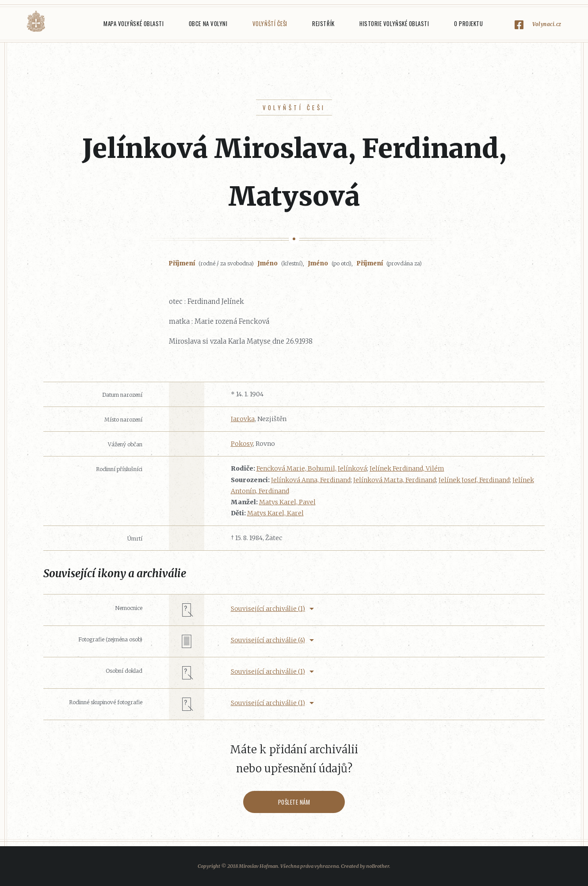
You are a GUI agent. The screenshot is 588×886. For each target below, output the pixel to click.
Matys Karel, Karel (275, 513)
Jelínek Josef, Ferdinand (474, 480)
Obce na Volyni (208, 23)
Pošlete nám (294, 802)
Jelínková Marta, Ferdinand (395, 480)
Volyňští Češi (270, 23)
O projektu (468, 23)
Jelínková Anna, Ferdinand (311, 480)
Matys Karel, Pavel (287, 502)
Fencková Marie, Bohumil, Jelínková (312, 468)
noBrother (378, 866)
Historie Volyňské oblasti (394, 23)
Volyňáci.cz (36, 21)
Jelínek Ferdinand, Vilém (407, 468)
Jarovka (243, 419)
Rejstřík (323, 23)
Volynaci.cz (547, 24)
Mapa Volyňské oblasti (134, 23)
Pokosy (242, 444)
